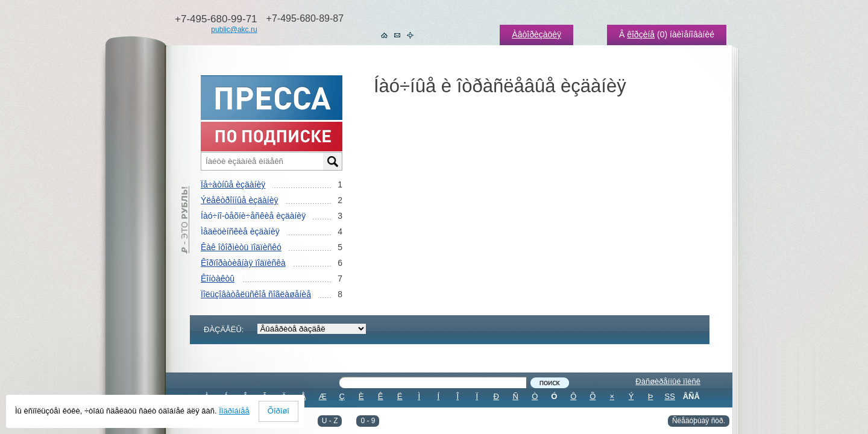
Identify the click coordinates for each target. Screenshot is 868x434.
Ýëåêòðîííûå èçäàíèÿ (239, 200)
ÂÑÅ (691, 396)
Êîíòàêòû (218, 278)
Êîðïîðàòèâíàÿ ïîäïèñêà (243, 263)
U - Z (330, 421)
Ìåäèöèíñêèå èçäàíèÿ (240, 231)
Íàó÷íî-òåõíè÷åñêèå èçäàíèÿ (253, 216)
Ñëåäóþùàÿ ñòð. (699, 421)
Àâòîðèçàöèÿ (536, 34)
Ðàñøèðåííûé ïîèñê (668, 381)
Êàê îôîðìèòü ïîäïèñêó (241, 247)
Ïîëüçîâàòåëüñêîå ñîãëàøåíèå (256, 294)
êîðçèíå (641, 34)
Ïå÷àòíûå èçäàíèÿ (233, 184)
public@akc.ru (234, 30)
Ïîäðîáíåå (234, 411)
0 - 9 (368, 421)
